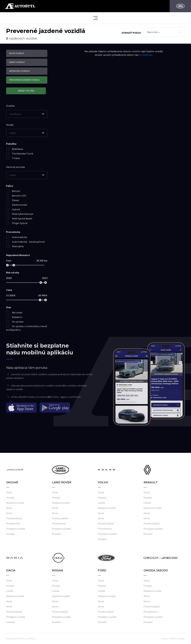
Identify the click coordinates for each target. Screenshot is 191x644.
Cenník (101, 503)
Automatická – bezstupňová (25, 242)
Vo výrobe (15, 322)
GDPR (173, 639)
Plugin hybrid (17, 223)
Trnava (13, 158)
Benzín (13, 191)
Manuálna (15, 246)
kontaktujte (146, 55)
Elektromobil (17, 205)
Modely (10, 497)
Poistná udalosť (14, 518)
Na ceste (14, 313)
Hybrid (13, 209)
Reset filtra (26, 91)
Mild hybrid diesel (19, 219)
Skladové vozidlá (15, 503)
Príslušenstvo (13, 523)
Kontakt (10, 534)
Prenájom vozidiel (16, 529)
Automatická (17, 237)
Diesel (13, 200)
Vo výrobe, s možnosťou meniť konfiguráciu (27, 328)
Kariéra (164, 639)
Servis (9, 513)
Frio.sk (33, 639)
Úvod (9, 492)
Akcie (9, 508)
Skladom (14, 317)
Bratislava (15, 149)
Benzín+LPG (16, 196)
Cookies (181, 639)
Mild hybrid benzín (20, 214)
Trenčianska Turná (20, 154)
